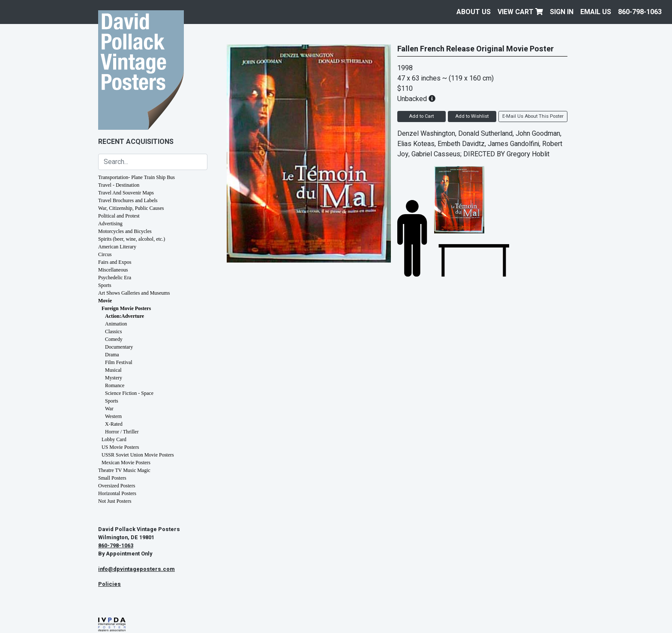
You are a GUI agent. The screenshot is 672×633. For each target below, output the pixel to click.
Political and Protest (119, 216)
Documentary (119, 347)
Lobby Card (114, 439)
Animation (116, 324)
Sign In (562, 12)
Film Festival (119, 362)
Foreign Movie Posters (126, 308)
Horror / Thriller (122, 432)
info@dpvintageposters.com (136, 569)
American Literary (117, 247)
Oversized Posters (117, 486)
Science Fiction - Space (129, 393)
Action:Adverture (124, 316)
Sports (105, 285)
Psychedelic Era (115, 278)
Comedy (114, 339)
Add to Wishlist (472, 116)
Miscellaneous (113, 270)
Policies (109, 584)
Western (113, 416)
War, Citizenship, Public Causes (131, 208)
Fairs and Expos (115, 262)
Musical (113, 370)
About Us (474, 12)
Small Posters (112, 478)
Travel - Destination (119, 185)
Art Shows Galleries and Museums (134, 293)
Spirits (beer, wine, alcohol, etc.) (132, 239)
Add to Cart (421, 116)
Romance (115, 385)
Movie (105, 301)
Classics (113, 331)
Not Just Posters (115, 501)
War (109, 409)
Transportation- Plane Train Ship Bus (136, 177)
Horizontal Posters (117, 493)
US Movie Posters (120, 447)
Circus (105, 254)
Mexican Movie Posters (126, 463)
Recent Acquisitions (136, 142)
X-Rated (114, 424)
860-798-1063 (640, 12)
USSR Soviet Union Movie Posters (138, 455)
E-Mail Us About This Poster (533, 116)
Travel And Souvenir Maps (126, 193)
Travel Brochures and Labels (128, 200)
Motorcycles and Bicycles (125, 231)
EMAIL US (596, 12)
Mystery (114, 378)
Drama (112, 355)
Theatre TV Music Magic (124, 470)
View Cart (520, 12)
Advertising (110, 224)
